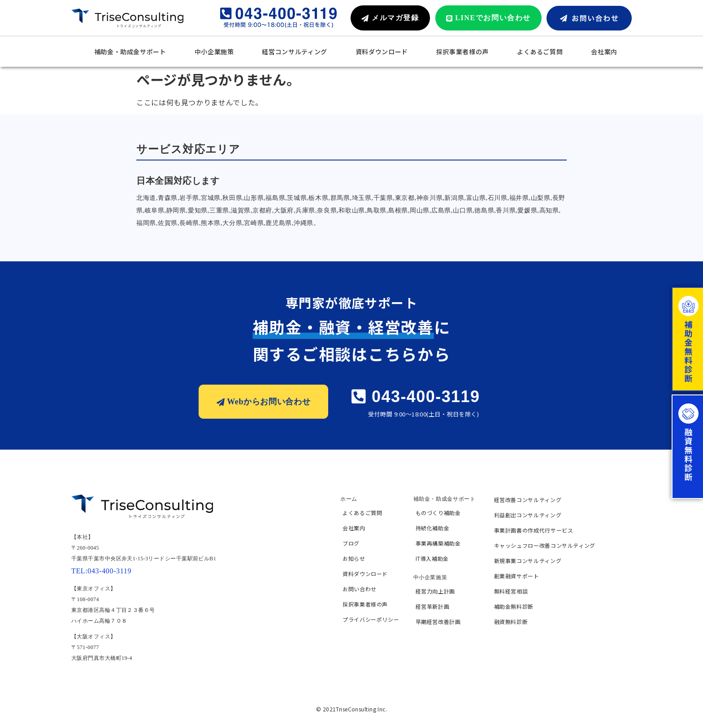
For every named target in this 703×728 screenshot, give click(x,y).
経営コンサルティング (294, 52)
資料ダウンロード (382, 52)
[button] (390, 18)
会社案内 (604, 52)
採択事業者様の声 (462, 52)
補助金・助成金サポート (130, 52)
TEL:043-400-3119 (101, 571)
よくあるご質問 (540, 52)
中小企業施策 (214, 52)
